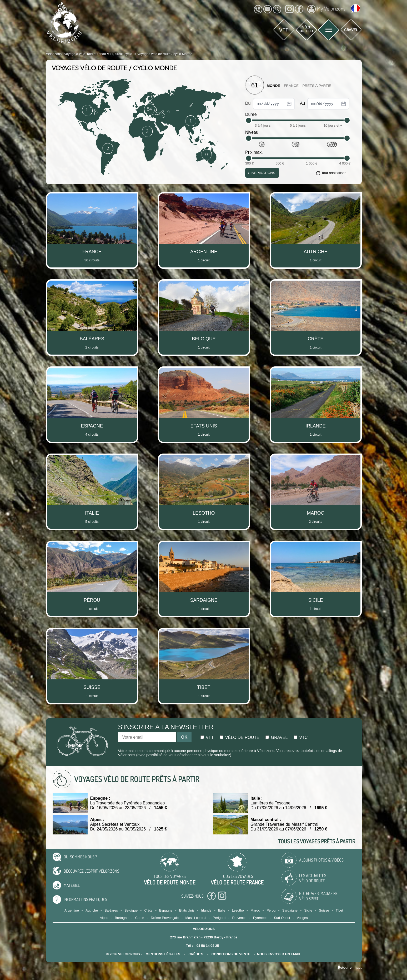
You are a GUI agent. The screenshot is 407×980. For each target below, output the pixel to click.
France (291, 86)
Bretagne (122, 918)
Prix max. (254, 152)
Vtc (301, 737)
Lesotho (238, 910)
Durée (251, 114)
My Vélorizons (326, 9)
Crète (148, 910)
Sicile (308, 910)
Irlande (206, 910)
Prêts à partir (317, 86)
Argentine (72, 910)
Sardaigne (290, 910)
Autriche (92, 910)
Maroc (255, 910)
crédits (196, 954)
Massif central (196, 918)
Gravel (277, 737)
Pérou (271, 910)
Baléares (111, 910)
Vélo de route (240, 737)
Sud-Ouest (282, 918)
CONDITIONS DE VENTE (231, 954)
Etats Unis (187, 910)
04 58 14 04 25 (208, 946)
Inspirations (262, 173)
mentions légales (163, 954)
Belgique (131, 910)
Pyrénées (260, 918)
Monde (273, 86)
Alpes (104, 918)
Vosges (302, 918)
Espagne (166, 910)
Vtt (207, 737)
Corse (140, 918)
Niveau (252, 132)
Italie (222, 910)
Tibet (339, 910)
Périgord (219, 918)
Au (325, 104)
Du (270, 104)
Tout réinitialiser (333, 173)
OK (184, 737)
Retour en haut (350, 967)
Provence (239, 918)
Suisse (324, 910)
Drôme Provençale (165, 918)
